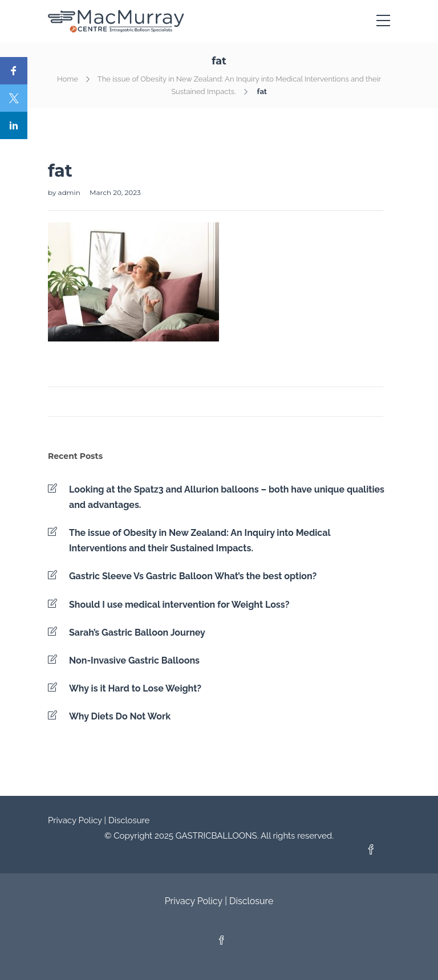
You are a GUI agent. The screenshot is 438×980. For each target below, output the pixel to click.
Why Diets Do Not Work (120, 716)
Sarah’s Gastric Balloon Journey (137, 633)
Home (68, 79)
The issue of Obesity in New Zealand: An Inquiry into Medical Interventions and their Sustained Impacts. (200, 540)
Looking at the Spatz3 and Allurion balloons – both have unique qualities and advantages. (227, 497)
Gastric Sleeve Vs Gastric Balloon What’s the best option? (193, 576)
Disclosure (129, 820)
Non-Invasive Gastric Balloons (134, 660)
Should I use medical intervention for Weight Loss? (179, 605)
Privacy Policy (75, 820)
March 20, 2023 (115, 192)
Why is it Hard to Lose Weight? (135, 688)
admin (70, 192)
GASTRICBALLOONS (216, 836)
